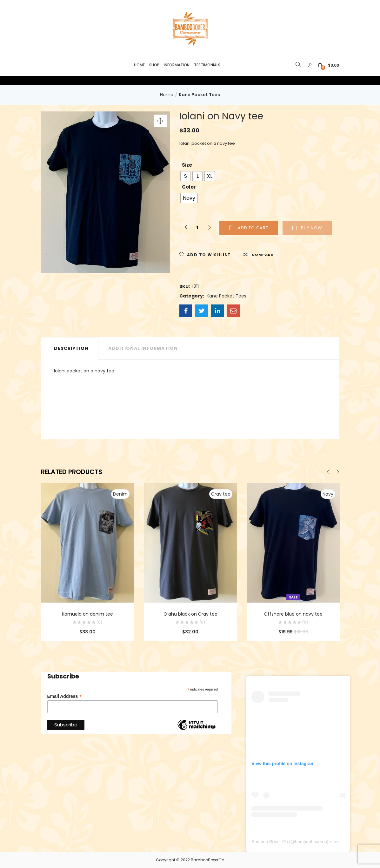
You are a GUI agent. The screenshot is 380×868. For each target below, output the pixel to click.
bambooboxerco (311, 842)
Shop (154, 65)
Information (177, 65)
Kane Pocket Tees (199, 95)
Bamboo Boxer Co (270, 842)
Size (187, 165)
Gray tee (221, 494)
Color (189, 187)
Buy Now (312, 228)
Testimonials (207, 65)
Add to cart (253, 228)
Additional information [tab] (143, 348)
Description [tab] (71, 348)
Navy (328, 494)
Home (139, 65)
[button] (329, 65)
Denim (120, 494)
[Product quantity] (197, 228)
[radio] (185, 176)
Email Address (65, 696)
